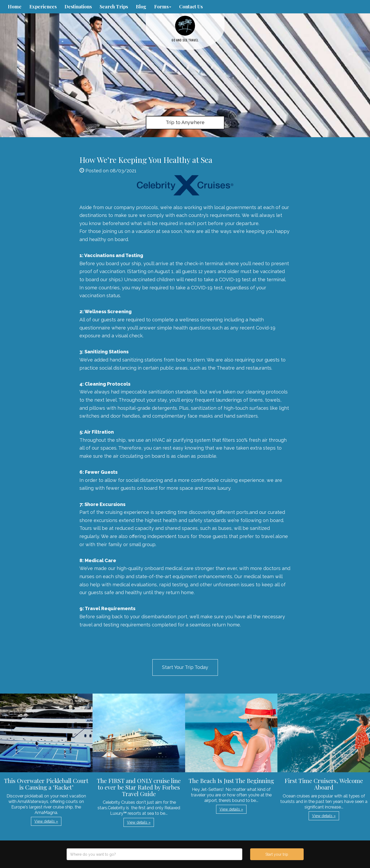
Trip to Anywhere (185, 122)
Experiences (43, 7)
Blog (141, 7)
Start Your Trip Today (185, 667)
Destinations (78, 7)
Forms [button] (163, 7)
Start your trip (277, 854)
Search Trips (114, 7)
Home (15, 7)
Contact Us (191, 7)
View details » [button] (46, 821)
